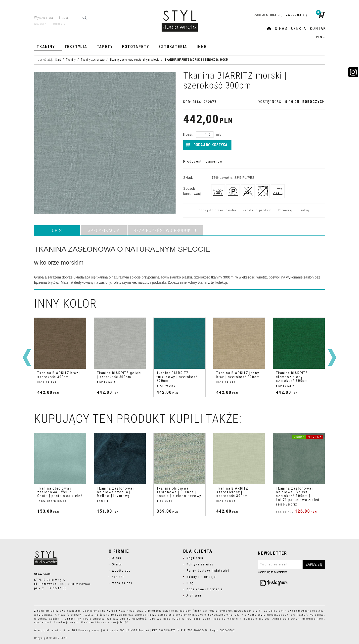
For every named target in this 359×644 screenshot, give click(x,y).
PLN (321, 37)
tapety (89, 615)
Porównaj (285, 210)
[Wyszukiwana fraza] (57, 18)
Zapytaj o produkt (257, 210)
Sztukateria (173, 47)
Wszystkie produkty (50, 24)
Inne (202, 47)
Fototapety (135, 47)
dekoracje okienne (161, 611)
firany (197, 611)
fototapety (74, 615)
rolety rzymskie (220, 611)
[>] (332, 358)
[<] (27, 358)
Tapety (105, 47)
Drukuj (304, 210)
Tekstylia (76, 47)
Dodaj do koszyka (210, 145)
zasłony (185, 611)
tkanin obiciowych (286, 619)
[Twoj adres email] (291, 564)
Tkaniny (46, 47)
